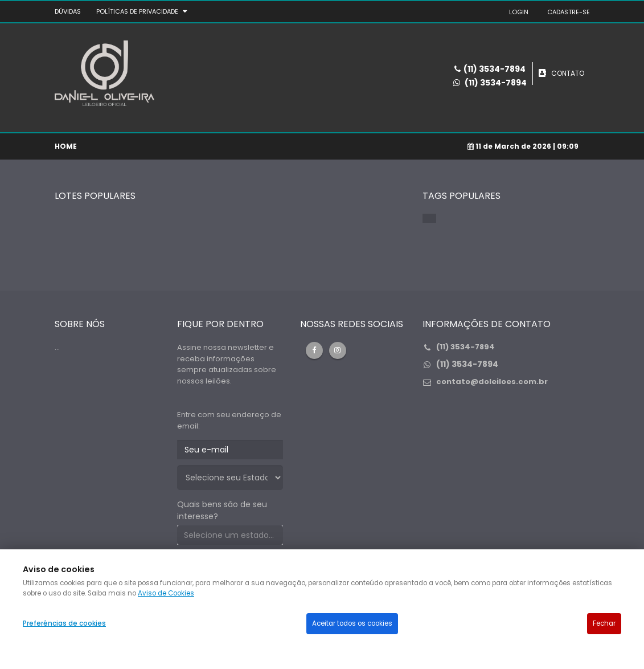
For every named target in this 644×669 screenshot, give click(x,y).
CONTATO (568, 73)
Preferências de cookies (64, 623)
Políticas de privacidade (137, 11)
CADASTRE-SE (569, 12)
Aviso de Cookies (166, 593)
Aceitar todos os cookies (352, 623)
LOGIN (519, 12)
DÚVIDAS (68, 11)
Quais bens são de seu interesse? (222, 510)
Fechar (604, 623)
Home (66, 146)
